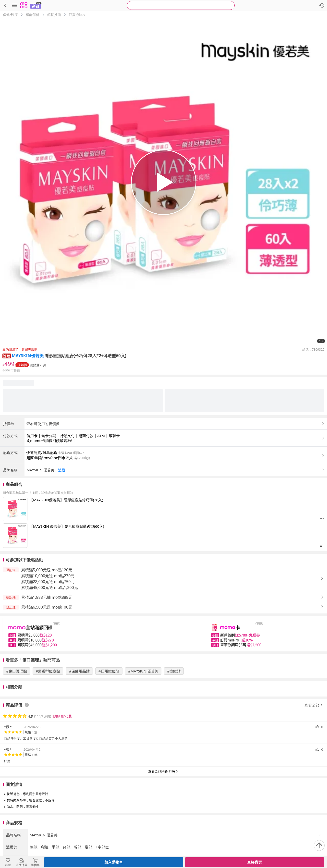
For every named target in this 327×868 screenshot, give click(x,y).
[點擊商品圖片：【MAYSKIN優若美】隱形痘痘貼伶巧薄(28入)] (15, 509)
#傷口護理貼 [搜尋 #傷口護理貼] (17, 671)
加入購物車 (114, 862)
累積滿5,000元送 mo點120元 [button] (47, 570)
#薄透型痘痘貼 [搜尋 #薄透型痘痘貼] (48, 671)
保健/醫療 (10, 15)
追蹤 (62, 470)
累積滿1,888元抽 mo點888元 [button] (47, 597)
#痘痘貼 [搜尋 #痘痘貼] (174, 671)
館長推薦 (54, 15)
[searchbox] (181, 5)
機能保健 (33, 15)
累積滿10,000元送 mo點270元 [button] (48, 576)
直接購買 (254, 862)
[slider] (163, 634)
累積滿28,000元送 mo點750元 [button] (48, 582)
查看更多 (164, 818)
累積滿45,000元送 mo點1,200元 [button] (49, 587)
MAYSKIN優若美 (28, 356)
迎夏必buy (77, 15)
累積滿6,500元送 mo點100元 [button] (47, 607)
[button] (7, 356)
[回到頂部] (319, 845)
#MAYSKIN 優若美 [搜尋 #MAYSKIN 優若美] (143, 671)
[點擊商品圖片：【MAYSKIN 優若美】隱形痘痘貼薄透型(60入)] (15, 536)
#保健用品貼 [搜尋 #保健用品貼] (79, 671)
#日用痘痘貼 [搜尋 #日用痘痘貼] (109, 671)
